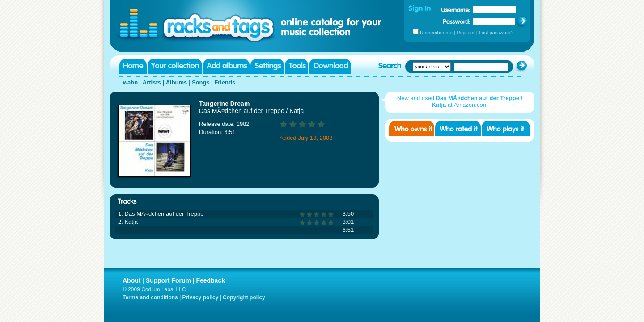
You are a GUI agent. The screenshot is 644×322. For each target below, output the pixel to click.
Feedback (210, 280)
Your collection (175, 66)
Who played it (506, 128)
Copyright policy (244, 297)
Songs (201, 82)
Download (330, 66)
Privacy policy (201, 297)
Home (133, 66)
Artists (152, 82)
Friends (225, 82)
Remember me (436, 33)
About (131, 280)
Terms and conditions (150, 297)
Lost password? (496, 33)
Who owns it (412, 128)
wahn (130, 82)
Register (466, 33)
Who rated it (458, 128)
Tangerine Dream (224, 104)
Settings (267, 66)
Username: (456, 10)
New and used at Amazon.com (460, 101)
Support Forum (168, 280)
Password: (457, 21)
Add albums (226, 66)
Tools (297, 66)
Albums (177, 82)
